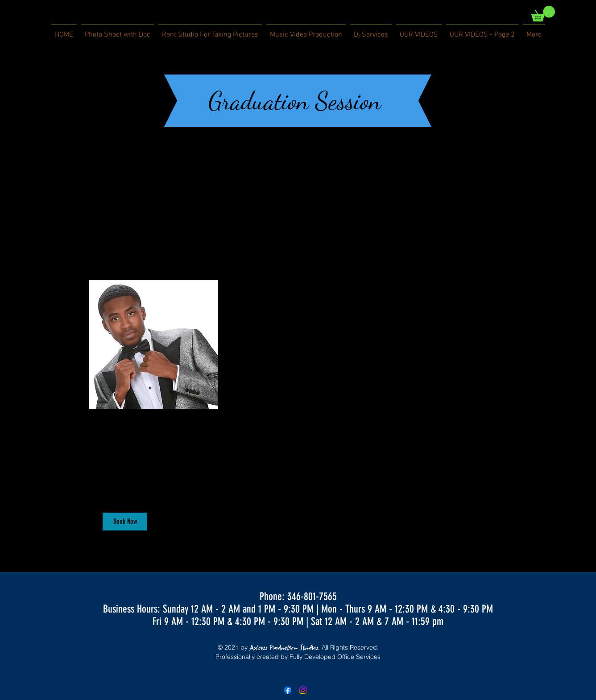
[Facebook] (288, 690)
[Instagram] (303, 690)
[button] (125, 522)
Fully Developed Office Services (335, 657)
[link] (543, 14)
